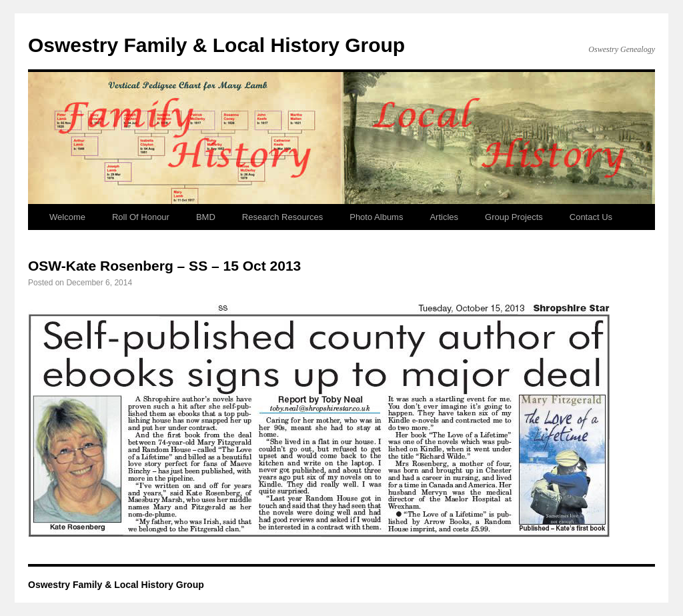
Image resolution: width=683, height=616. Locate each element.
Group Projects (514, 217)
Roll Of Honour (141, 217)
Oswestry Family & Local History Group (216, 45)
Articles (444, 217)
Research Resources (282, 217)
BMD (206, 217)
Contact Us (591, 217)
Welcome (67, 217)
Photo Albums (376, 217)
